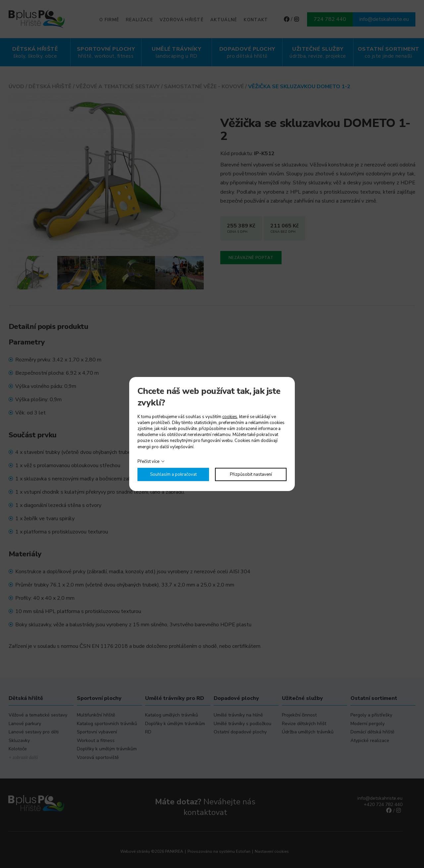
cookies (230, 417)
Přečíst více (148, 462)
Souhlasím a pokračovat (173, 474)
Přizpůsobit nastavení (251, 474)
